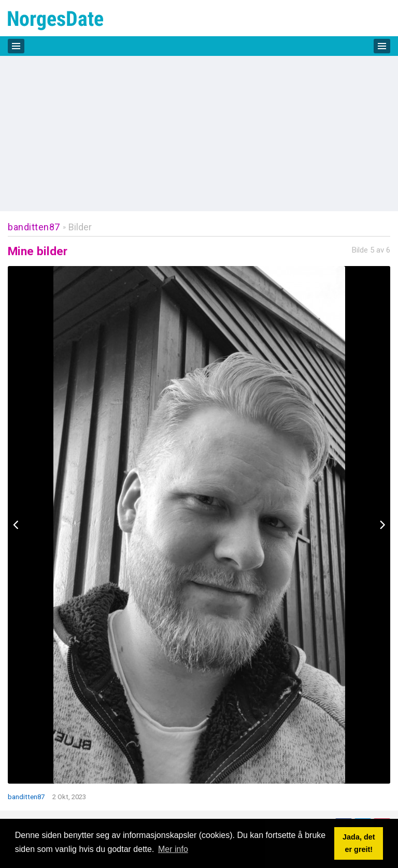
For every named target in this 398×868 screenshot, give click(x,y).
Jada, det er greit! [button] (359, 843)
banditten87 (34, 227)
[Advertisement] (199, 134)
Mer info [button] (173, 849)
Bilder (80, 227)
